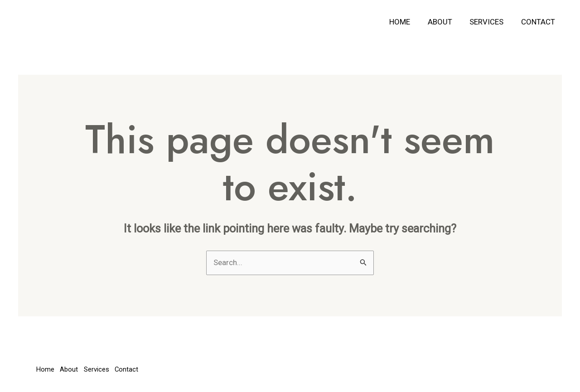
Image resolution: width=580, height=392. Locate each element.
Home (413, 22)
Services (495, 22)
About (451, 22)
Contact (545, 22)
